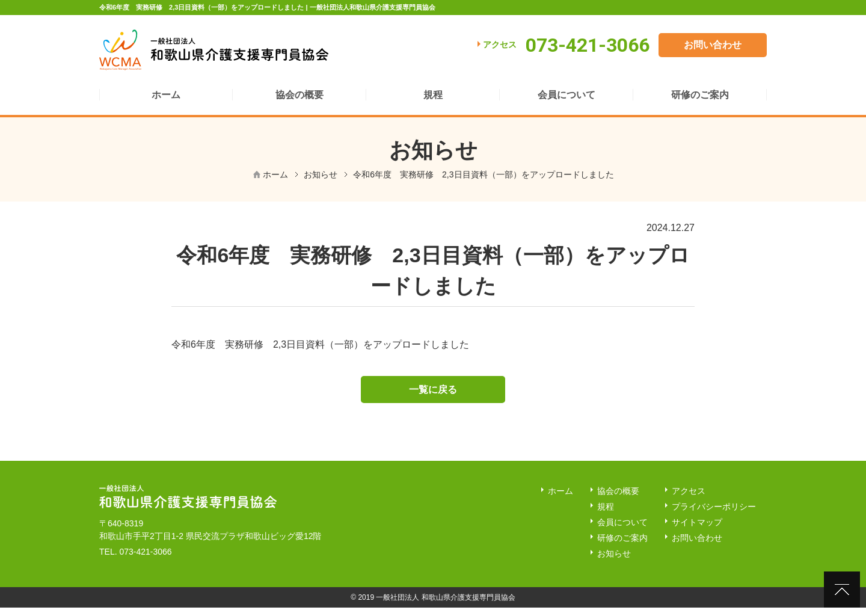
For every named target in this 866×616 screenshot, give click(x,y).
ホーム (275, 174)
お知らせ (321, 174)
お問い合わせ (713, 45)
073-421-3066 (145, 559)
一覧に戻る (433, 396)
